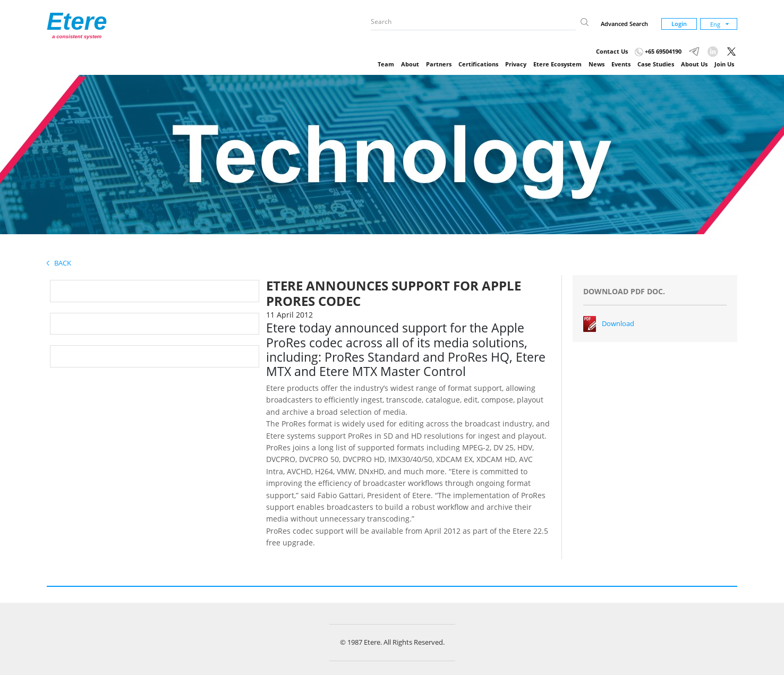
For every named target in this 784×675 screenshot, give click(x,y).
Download (618, 323)
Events (621, 64)
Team (386, 64)
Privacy (516, 64)
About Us (694, 64)
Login (679, 24)
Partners (439, 64)
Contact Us (612, 51)
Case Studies (656, 64)
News (596, 64)
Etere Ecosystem (557, 64)
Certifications (478, 64)
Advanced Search (624, 24)
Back (59, 263)
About (410, 64)
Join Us (724, 64)
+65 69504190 (658, 51)
